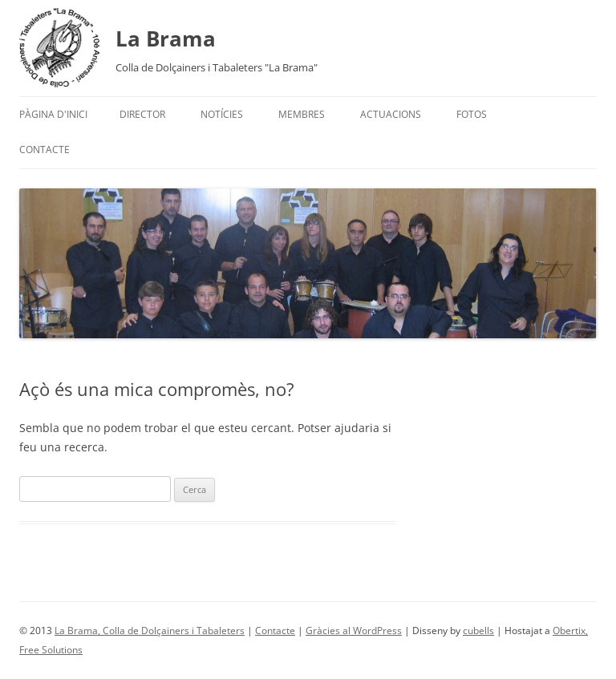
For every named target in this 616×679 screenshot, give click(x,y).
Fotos (472, 114)
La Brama (166, 38)
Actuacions (391, 114)
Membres (302, 114)
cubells (478, 630)
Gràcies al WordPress (354, 630)
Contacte (45, 150)
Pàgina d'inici (53, 114)
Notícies (222, 114)
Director (142, 114)
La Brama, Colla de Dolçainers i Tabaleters (150, 630)
